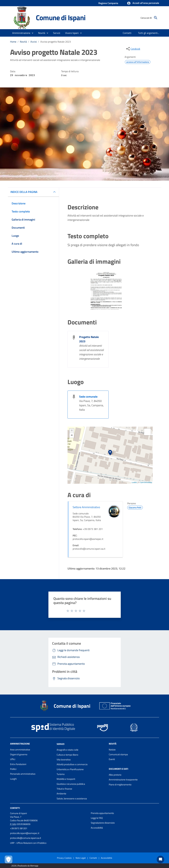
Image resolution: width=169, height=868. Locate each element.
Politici (13, 769)
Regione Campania (108, 3)
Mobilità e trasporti (66, 779)
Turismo (61, 774)
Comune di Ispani (61, 18)
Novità (23, 42)
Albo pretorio (115, 775)
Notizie (112, 750)
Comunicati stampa (118, 754)
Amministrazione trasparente (123, 780)
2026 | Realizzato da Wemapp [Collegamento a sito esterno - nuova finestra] (25, 866)
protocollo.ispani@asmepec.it (25, 833)
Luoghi (13, 779)
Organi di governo (19, 754)
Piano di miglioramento (120, 785)
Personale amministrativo (23, 774)
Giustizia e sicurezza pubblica (71, 784)
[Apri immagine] (106, 291)
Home (13, 42)
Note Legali (81, 858)
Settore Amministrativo (86, 507)
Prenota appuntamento (102, 813)
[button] (143, 3)
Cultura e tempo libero (67, 755)
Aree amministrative (20, 750)
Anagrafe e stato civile (68, 750)
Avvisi (34, 42)
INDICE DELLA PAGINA (24, 192)
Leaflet (134, 482)
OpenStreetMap (146, 482)
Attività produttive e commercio (72, 764)
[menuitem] (127, 33)
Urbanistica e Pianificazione (70, 769)
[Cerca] (156, 18)
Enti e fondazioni (18, 764)
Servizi (61, 744)
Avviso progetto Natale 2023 (56, 42)
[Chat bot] (160, 859)
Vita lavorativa (64, 760)
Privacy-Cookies (64, 858)
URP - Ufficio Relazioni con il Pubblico (28, 843)
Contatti (15, 808)
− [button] (72, 435)
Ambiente (61, 794)
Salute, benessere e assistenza (72, 799)
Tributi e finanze (64, 789)
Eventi (112, 759)
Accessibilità (97, 828)
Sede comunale (88, 397)
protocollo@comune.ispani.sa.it (26, 838)
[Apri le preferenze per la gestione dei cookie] (9, 859)
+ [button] (72, 431)
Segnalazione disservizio (103, 823)
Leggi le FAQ (97, 818)
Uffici (13, 759)
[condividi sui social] (133, 49)
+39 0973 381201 (19, 828)
